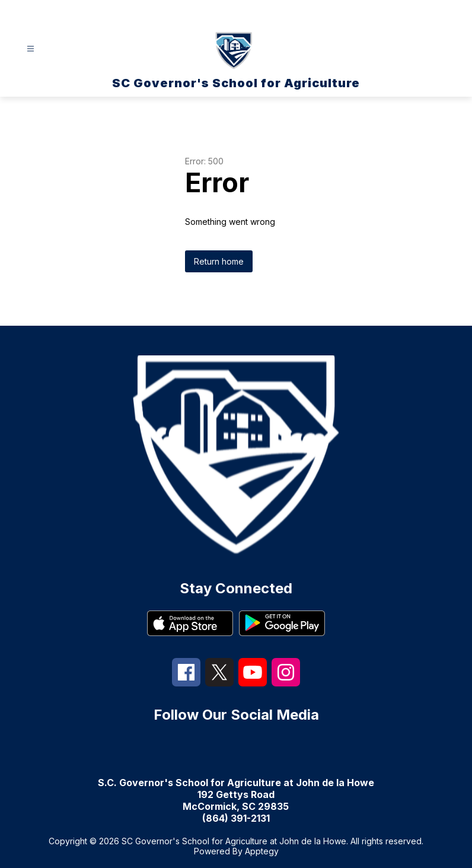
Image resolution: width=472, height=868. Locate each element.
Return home (219, 261)
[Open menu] (31, 49)
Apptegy (262, 851)
